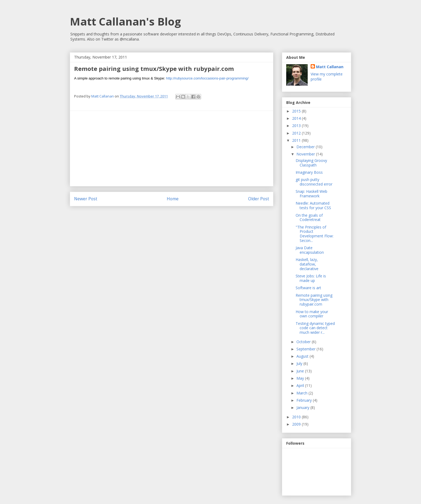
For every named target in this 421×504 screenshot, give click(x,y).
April (301, 385)
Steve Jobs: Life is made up (311, 278)
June (301, 371)
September (306, 349)
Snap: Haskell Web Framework (311, 194)
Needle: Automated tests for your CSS (313, 205)
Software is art (308, 288)
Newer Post (86, 199)
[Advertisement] (172, 148)
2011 (297, 140)
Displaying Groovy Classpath (311, 163)
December (306, 147)
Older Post (259, 199)
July (300, 363)
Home (173, 199)
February (305, 400)
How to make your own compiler (312, 314)
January (303, 407)
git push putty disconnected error (314, 182)
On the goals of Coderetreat (309, 217)
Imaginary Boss (309, 172)
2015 (297, 111)
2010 (297, 417)
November (306, 154)
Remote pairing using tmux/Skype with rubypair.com (314, 300)
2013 (297, 126)
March (302, 393)
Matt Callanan (330, 67)
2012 (297, 133)
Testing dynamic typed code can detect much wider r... (315, 328)
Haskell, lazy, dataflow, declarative (307, 264)
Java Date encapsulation (310, 250)
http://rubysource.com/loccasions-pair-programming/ (207, 78)
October (304, 342)
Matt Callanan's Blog (125, 21)
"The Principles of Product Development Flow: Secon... (315, 234)
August (303, 356)
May (301, 378)
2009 (297, 424)
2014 (297, 118)
